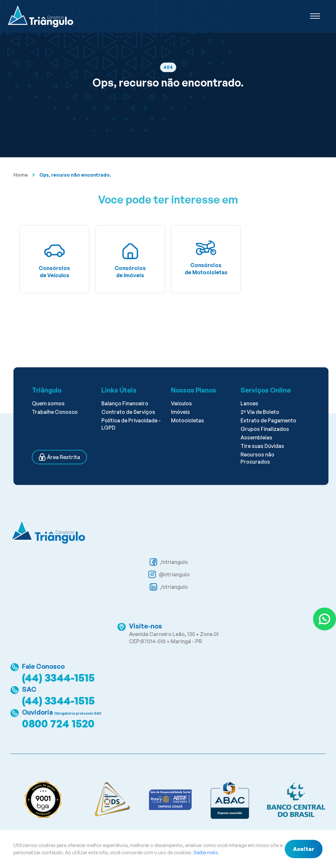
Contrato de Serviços (128, 412)
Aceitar (304, 849)
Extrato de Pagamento (268, 420)
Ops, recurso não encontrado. (75, 175)
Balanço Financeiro (125, 403)
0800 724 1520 (58, 723)
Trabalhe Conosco (55, 412)
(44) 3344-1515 (58, 678)
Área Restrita (59, 457)
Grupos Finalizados (265, 429)
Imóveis (180, 412)
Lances (249, 403)
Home (21, 175)
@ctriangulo (168, 574)
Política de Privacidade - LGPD (131, 424)
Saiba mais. (206, 852)
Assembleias (256, 437)
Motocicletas (188, 420)
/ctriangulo (168, 562)
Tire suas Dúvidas (262, 446)
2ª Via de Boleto (260, 412)
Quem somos (48, 403)
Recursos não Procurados (257, 458)
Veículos (181, 403)
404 (168, 67)
